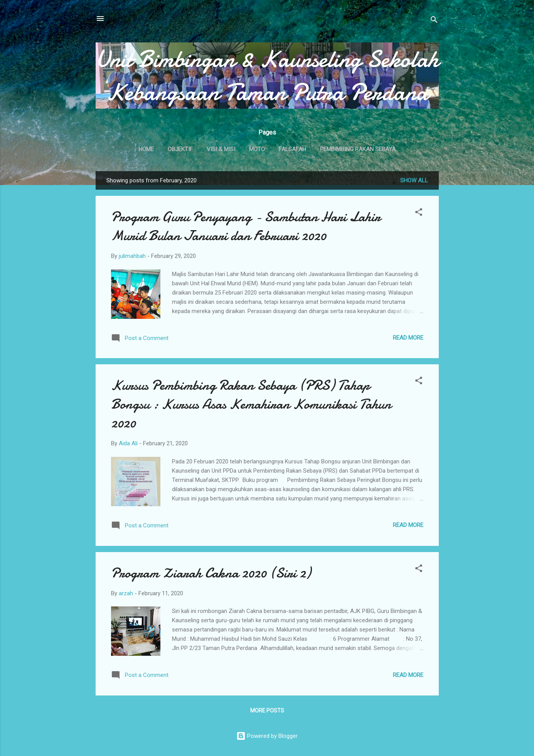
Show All (414, 180)
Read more (408, 338)
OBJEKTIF (180, 149)
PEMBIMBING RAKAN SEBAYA (358, 149)
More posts (267, 711)
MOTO (257, 149)
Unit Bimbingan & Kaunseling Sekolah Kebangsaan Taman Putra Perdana (267, 76)
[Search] (434, 21)
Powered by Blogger (267, 736)
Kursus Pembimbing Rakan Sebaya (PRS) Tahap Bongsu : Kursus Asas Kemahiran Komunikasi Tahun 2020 (251, 404)
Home (146, 149)
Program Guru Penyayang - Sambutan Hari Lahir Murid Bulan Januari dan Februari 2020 (246, 226)
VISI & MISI (221, 149)
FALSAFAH (292, 149)
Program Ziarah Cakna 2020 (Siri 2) (211, 573)
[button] (419, 213)
